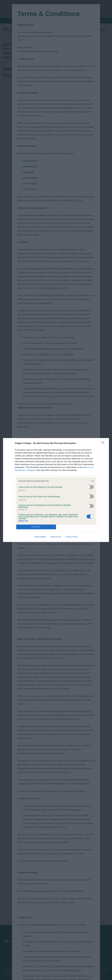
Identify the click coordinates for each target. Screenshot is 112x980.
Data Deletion (40, 537)
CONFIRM (36, 527)
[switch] (90, 487)
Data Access (56, 537)
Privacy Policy (71, 537)
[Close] (104, 443)
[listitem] (56, 481)
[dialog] (56, 490)
